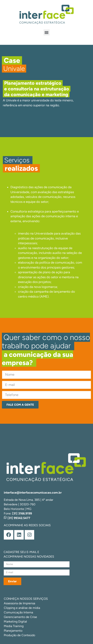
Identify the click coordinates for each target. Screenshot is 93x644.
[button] (47, 32)
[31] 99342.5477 (17, 518)
